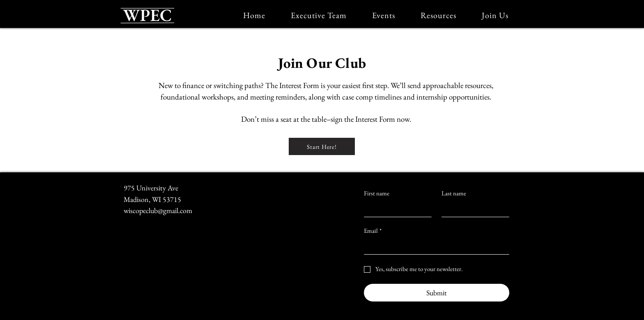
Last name (454, 193)
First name (377, 193)
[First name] (395, 209)
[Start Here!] (322, 146)
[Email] (434, 246)
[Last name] (473, 209)
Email (373, 231)
